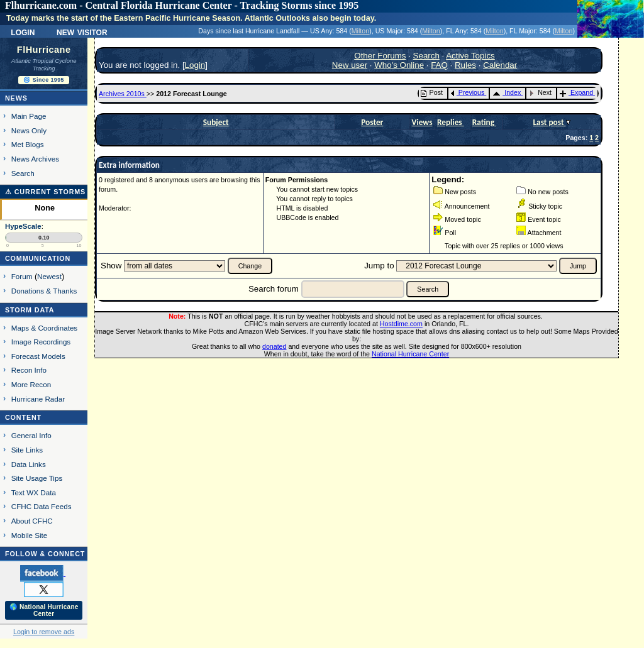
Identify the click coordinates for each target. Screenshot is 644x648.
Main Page (29, 116)
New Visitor (82, 31)
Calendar (500, 65)
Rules (465, 65)
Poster (372, 122)
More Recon (31, 384)
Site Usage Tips (37, 478)
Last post (549, 122)
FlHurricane (44, 50)
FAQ (439, 65)
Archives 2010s (123, 94)
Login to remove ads (44, 632)
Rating (484, 122)
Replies (451, 122)
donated (275, 346)
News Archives (35, 159)
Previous (468, 92)
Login (23, 31)
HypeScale (23, 226)
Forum (22, 276)
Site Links (27, 450)
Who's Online (399, 65)
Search (23, 173)
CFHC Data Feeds (42, 506)
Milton (360, 31)
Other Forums (380, 56)
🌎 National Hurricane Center (44, 610)
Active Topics (470, 56)
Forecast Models (38, 356)
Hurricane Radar (38, 399)
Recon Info (29, 370)
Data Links (29, 464)
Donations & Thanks (44, 291)
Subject (216, 122)
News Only (29, 130)
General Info (31, 435)
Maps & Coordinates (44, 328)
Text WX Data (34, 492)
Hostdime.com (401, 324)
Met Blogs (28, 144)
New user (350, 65)
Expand (576, 92)
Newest (49, 276)
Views (422, 122)
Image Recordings (41, 342)
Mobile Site (30, 535)
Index (507, 92)
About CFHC (32, 521)
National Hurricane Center (410, 354)
